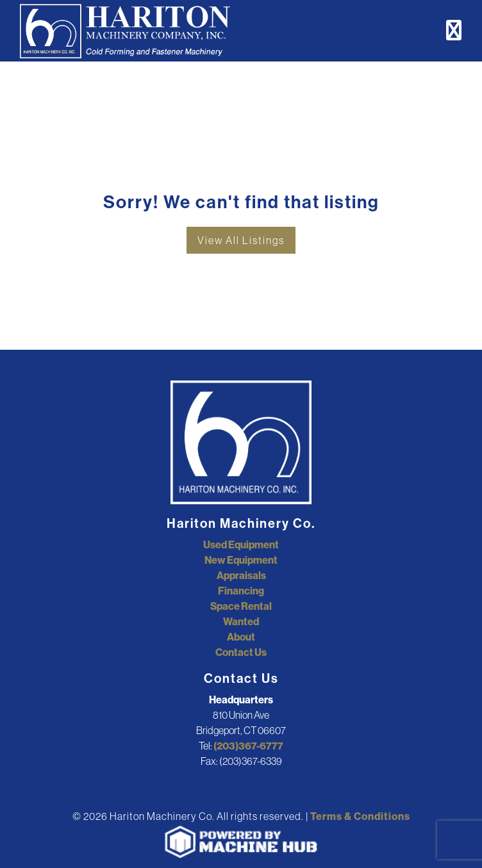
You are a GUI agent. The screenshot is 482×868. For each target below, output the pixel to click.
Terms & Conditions (360, 816)
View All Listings (241, 240)
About (241, 637)
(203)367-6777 (248, 746)
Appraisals (241, 575)
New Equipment (241, 560)
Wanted (241, 621)
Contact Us (241, 652)
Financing (241, 591)
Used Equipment (241, 545)
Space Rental (241, 606)
